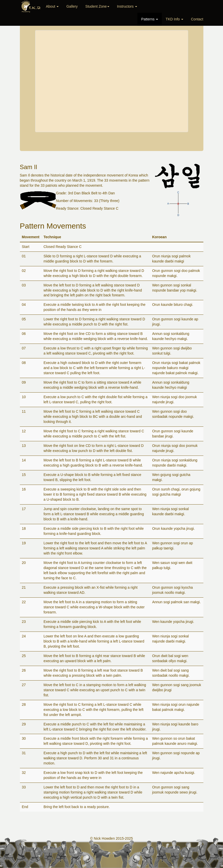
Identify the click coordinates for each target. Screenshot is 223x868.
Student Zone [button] (97, 6)
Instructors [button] (127, 6)
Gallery (72, 6)
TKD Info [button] (174, 19)
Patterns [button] (150, 19)
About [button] (52, 6)
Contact (197, 19)
